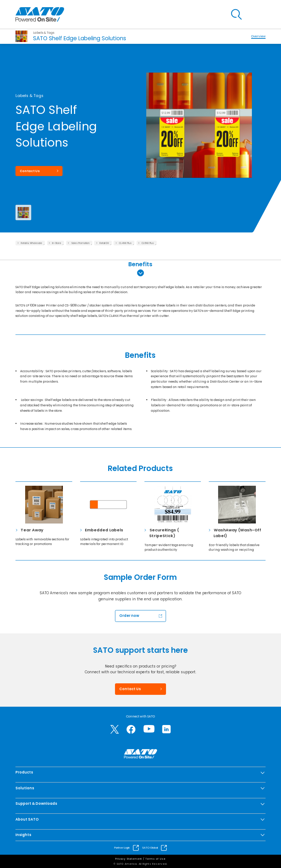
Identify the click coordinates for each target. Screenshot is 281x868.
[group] (199, 111)
